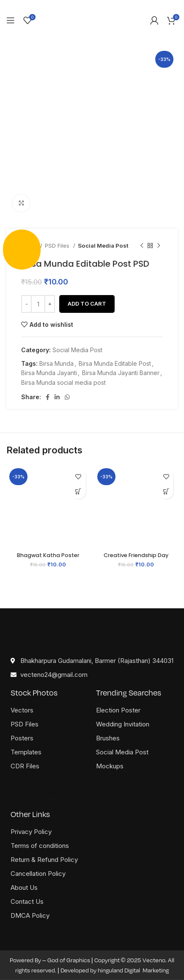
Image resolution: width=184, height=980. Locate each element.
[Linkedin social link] (57, 397)
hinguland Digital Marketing (133, 970)
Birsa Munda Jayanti (49, 373)
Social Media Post (103, 246)
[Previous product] (142, 246)
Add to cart (87, 304)
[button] (78, 492)
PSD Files (58, 246)
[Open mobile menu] (11, 20)
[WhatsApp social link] (67, 397)
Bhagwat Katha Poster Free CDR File (48, 558)
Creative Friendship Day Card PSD (136, 558)
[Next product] (159, 246)
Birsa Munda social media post (63, 382)
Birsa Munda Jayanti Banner (121, 373)
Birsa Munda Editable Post (115, 363)
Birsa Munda (56, 363)
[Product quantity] (38, 304)
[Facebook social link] (48, 397)
